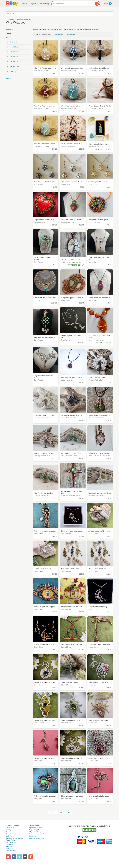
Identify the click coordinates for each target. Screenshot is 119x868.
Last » (69, 813)
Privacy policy (10, 846)
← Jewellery (10, 20)
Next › (62, 813)
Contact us (9, 844)
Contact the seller (11, 834)
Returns (8, 832)
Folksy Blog (33, 836)
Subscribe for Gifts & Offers (14, 838)
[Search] (97, 4)
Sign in (25, 4)
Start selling (44, 4)
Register (33, 4)
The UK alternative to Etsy (37, 834)
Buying (10, 836)
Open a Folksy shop (36, 828)
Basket (108, 4)
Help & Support (34, 830)
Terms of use (10, 849)
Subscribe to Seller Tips (37, 838)
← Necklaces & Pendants (23, 20)
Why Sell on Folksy (35, 832)
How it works (10, 828)
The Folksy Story (11, 842)
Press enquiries (11, 851)
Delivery (8, 830)
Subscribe (90, 830)
